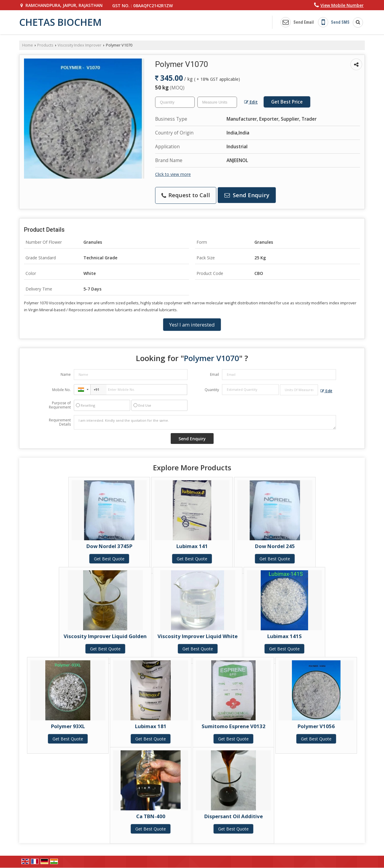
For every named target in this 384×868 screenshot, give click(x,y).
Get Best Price (287, 102)
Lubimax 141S (285, 636)
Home (28, 45)
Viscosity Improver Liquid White (198, 636)
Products (45, 45)
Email (214, 374)
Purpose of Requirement (60, 405)
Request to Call (186, 195)
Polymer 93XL (68, 726)
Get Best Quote (109, 559)
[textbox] (217, 102)
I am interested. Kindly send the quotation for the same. (205, 422)
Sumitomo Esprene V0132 (234, 726)
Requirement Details (60, 422)
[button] (342, 5)
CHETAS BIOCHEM (60, 22)
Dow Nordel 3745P (109, 546)
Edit (251, 102)
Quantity (212, 390)
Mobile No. (61, 390)
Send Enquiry (247, 195)
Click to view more (173, 174)
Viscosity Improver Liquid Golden (105, 636)
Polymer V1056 (316, 726)
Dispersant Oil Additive (234, 816)
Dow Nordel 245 (275, 546)
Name (66, 374)
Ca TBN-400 (151, 816)
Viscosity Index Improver (79, 45)
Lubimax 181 (151, 726)
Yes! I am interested (192, 325)
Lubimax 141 (192, 546)
